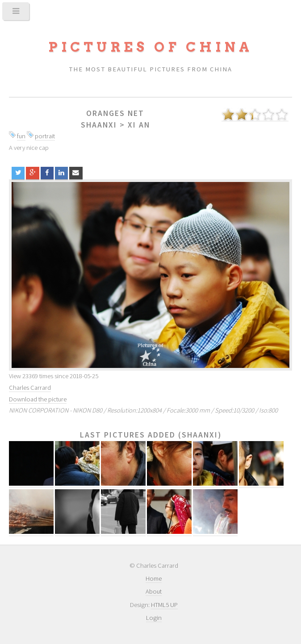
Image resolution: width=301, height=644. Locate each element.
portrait (45, 136)
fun (21, 136)
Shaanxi (99, 125)
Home (154, 578)
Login (154, 618)
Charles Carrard (30, 388)
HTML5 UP (164, 605)
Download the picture (38, 399)
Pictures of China (150, 47)
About (154, 591)
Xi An (139, 125)
